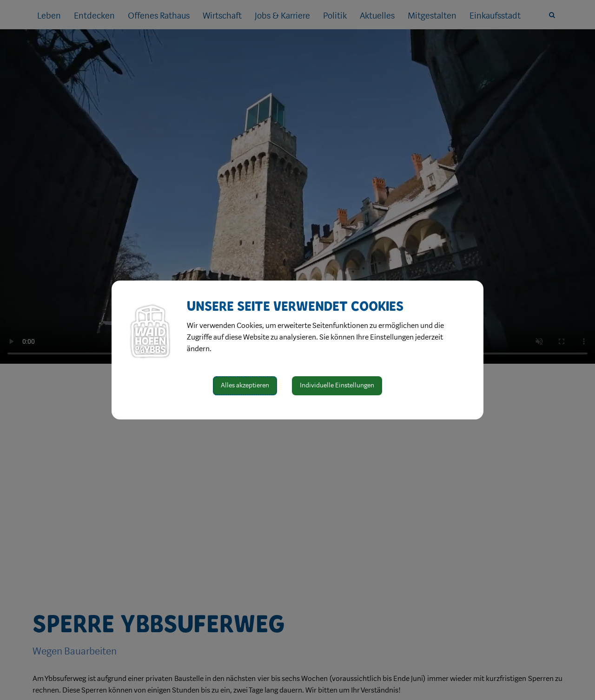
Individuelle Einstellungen (337, 385)
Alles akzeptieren (245, 385)
